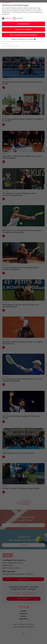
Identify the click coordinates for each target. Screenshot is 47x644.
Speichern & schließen (23, 29)
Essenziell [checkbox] (8, 18)
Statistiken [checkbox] (19, 18)
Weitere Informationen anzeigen (23, 39)
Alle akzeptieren (23, 24)
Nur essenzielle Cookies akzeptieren (24, 35)
